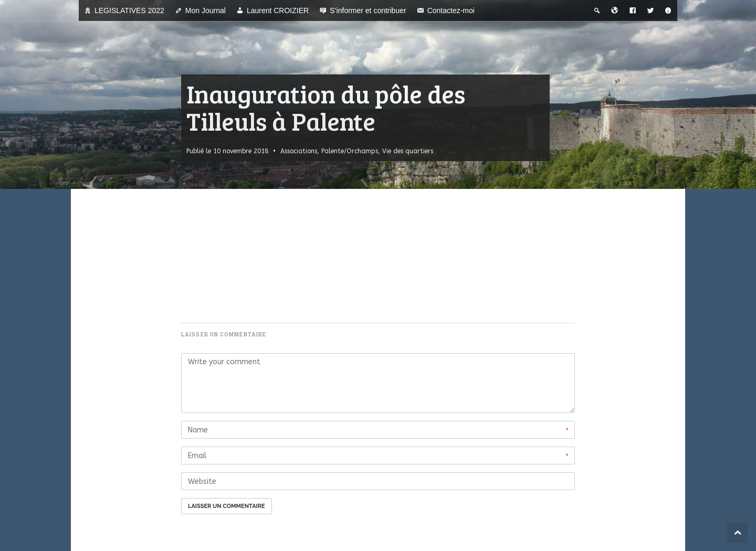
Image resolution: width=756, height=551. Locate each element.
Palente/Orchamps (350, 151)
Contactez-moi (451, 10)
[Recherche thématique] (597, 10)
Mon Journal (206, 10)
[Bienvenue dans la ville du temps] (615, 10)
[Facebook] (633, 10)
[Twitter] (650, 10)
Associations (299, 151)
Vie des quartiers (408, 151)
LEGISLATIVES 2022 (129, 10)
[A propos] (668, 10)
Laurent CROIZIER (278, 10)
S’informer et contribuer (368, 10)
